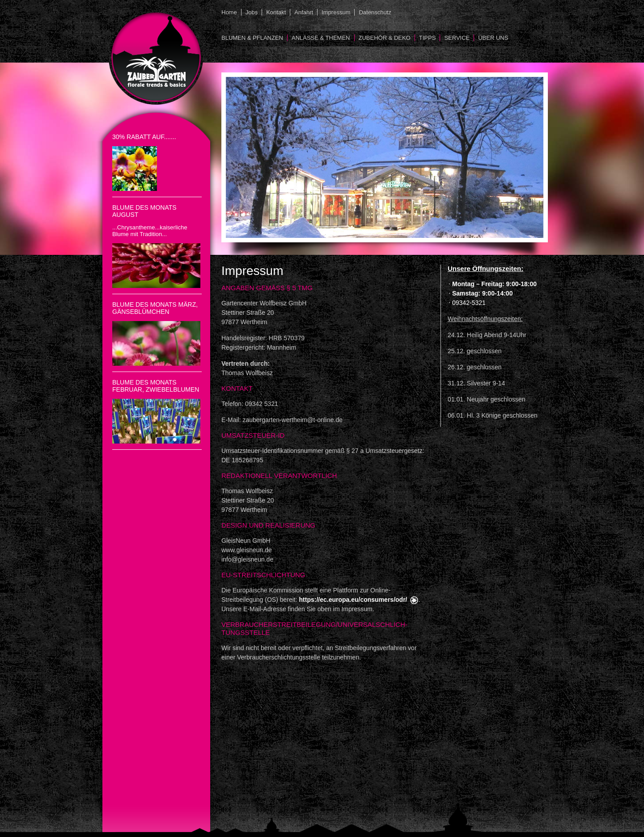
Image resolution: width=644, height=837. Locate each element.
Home (229, 12)
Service (457, 38)
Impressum (336, 12)
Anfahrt (304, 12)
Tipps (428, 38)
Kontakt (276, 12)
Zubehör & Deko (385, 38)
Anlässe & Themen (321, 38)
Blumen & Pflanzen (252, 38)
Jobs (252, 12)
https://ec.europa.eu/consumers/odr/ (353, 600)
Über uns (493, 38)
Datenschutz (375, 12)
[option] (385, 157)
